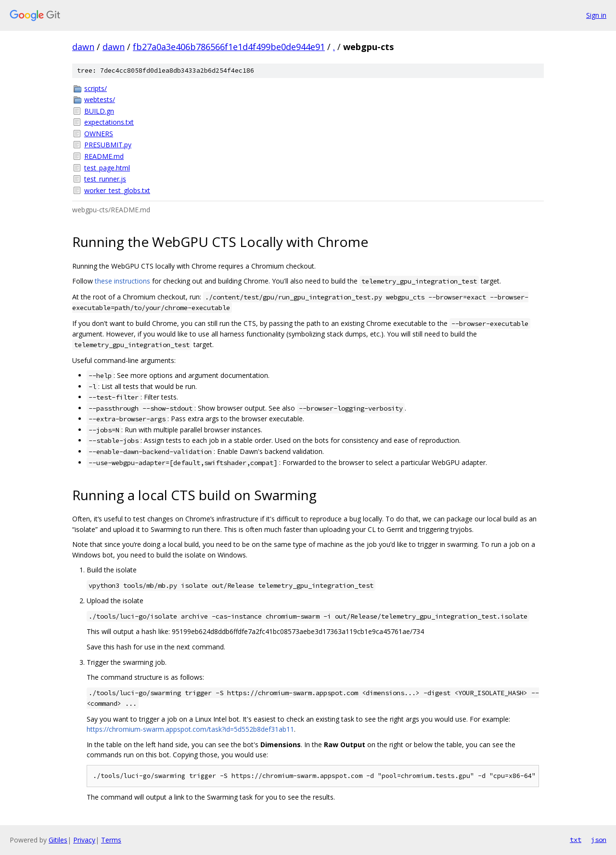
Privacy (84, 840)
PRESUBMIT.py (108, 145)
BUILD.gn (99, 111)
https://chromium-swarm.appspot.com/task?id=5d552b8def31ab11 (190, 729)
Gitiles (58, 840)
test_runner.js (105, 179)
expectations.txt (109, 122)
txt (576, 840)
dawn (83, 47)
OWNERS (99, 134)
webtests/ (100, 99)
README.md (104, 156)
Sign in (596, 15)
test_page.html (107, 168)
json (599, 840)
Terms (111, 840)
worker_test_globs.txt (117, 190)
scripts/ (96, 88)
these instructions (122, 281)
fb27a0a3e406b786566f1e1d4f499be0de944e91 (229, 47)
